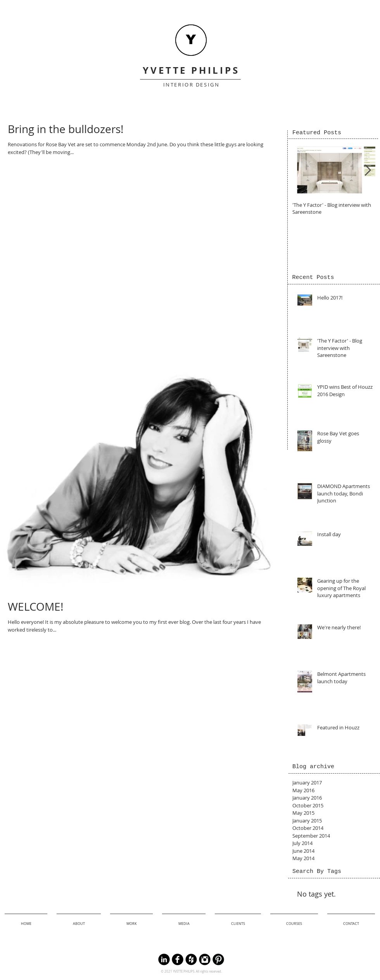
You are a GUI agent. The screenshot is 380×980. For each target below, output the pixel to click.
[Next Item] (368, 171)
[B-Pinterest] (218, 959)
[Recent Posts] (313, 278)
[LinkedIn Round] (164, 959)
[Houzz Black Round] (191, 959)
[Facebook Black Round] (178, 959)
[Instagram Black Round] (205, 959)
